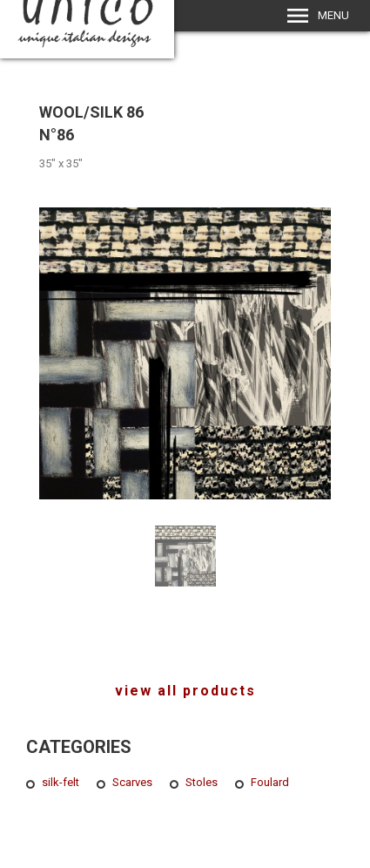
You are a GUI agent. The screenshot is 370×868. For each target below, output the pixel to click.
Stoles (202, 782)
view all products (185, 691)
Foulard (270, 782)
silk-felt (61, 782)
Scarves (132, 782)
